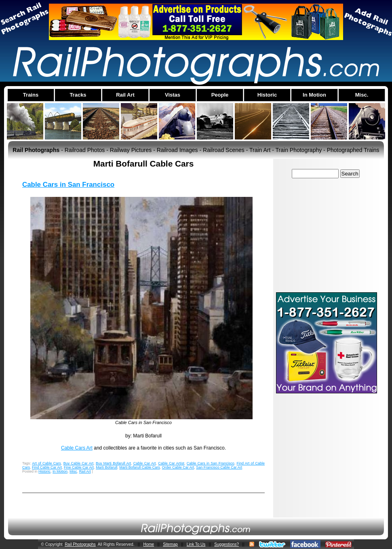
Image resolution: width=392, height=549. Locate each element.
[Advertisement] (327, 235)
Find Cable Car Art (47, 467)
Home (149, 544)
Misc (73, 471)
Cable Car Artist (171, 463)
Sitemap (170, 544)
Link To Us (196, 544)
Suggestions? (227, 544)
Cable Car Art (145, 463)
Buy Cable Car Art (79, 463)
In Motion (60, 471)
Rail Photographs (80, 544)
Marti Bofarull (106, 467)
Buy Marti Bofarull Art (113, 463)
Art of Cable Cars (46, 463)
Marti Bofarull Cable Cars (140, 467)
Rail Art (85, 471)
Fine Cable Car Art (79, 467)
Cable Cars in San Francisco (68, 185)
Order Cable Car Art (178, 467)
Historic (44, 471)
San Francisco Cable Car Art (219, 467)
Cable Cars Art (77, 448)
